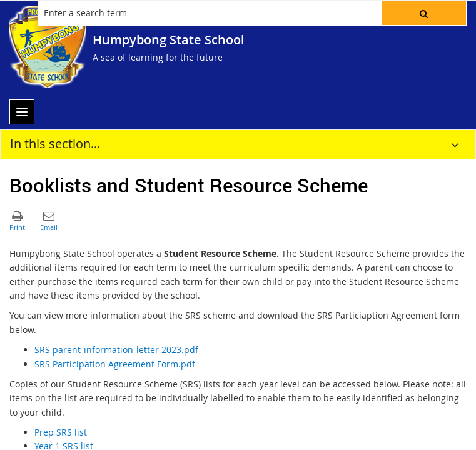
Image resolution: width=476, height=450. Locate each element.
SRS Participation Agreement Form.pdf (115, 364)
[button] (424, 13)
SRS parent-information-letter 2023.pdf (116, 350)
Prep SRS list (61, 432)
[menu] (22, 112)
